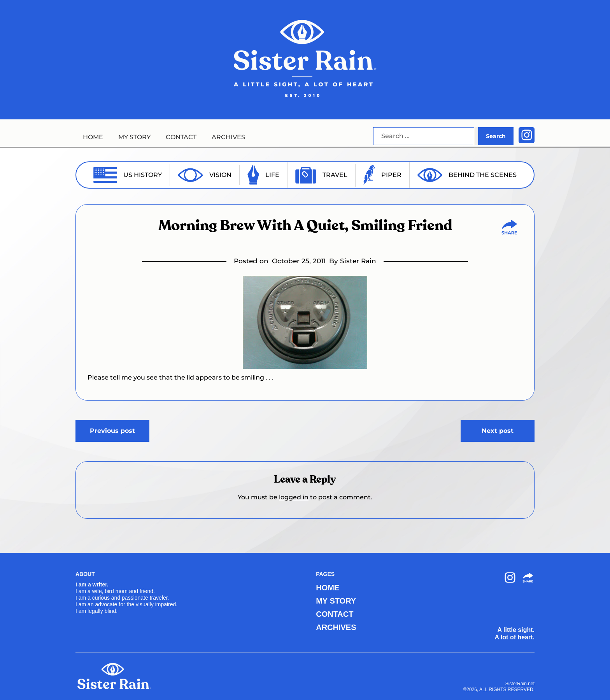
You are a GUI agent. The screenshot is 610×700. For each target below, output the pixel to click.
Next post (498, 431)
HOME (93, 137)
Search (496, 136)
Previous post (112, 431)
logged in (294, 497)
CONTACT (181, 137)
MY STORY (134, 137)
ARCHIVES (228, 137)
